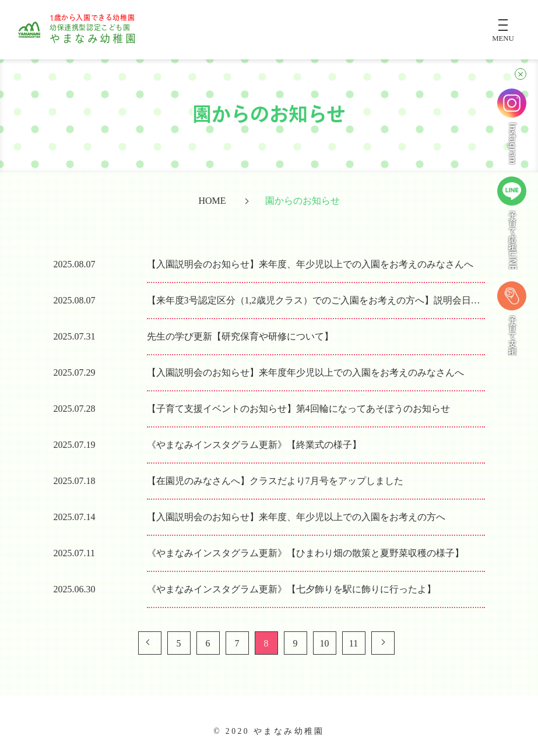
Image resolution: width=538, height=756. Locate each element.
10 (325, 643)
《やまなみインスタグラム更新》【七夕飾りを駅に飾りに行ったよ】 (291, 589)
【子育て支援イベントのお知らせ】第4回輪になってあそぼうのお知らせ (298, 409)
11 (354, 643)
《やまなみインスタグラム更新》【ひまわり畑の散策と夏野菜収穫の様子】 (305, 553)
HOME (212, 201)
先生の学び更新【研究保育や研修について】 (240, 336)
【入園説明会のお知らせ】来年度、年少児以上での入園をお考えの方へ (296, 517)
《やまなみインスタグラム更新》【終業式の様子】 (254, 445)
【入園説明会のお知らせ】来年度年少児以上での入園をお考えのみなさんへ (305, 372)
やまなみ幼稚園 (94, 30)
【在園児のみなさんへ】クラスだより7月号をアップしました (275, 481)
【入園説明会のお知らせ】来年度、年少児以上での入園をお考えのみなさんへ (310, 264)
